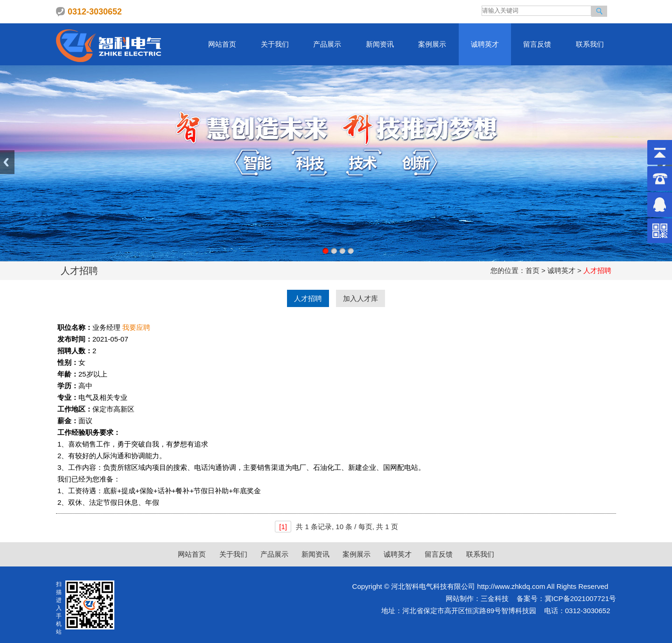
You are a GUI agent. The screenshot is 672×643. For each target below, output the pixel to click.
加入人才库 (360, 298)
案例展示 (432, 44)
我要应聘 (136, 327)
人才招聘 (308, 298)
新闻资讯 (380, 44)
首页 (532, 270)
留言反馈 (537, 44)
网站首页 (222, 44)
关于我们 (275, 44)
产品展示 (327, 44)
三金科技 (495, 598)
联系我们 (590, 44)
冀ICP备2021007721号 (580, 598)
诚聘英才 (485, 44)
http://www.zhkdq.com (511, 586)
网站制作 (460, 598)
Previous (7, 162)
